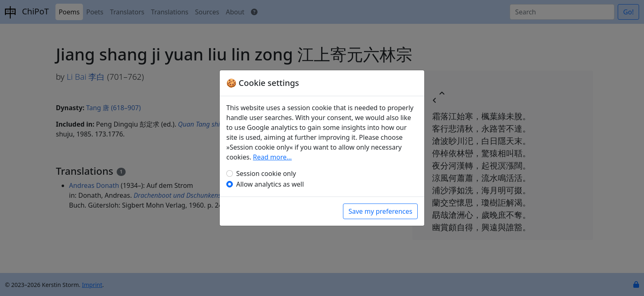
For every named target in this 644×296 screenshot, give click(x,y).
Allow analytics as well (270, 184)
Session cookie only (266, 173)
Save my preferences (380, 211)
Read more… (273, 157)
